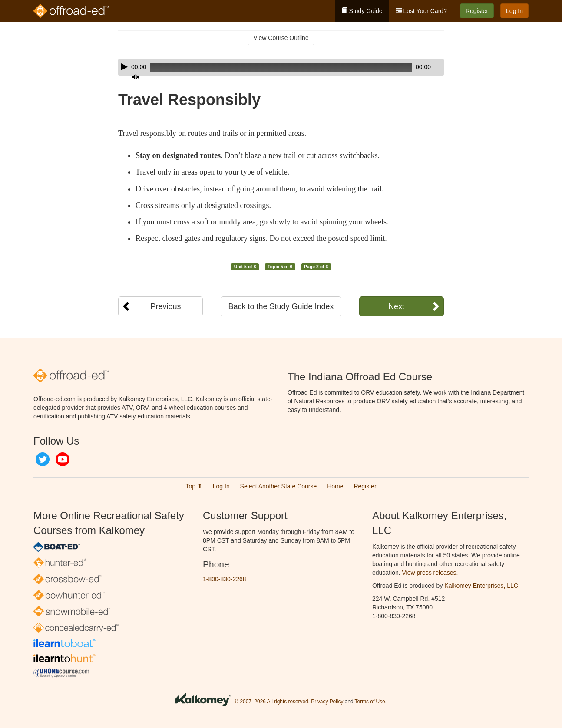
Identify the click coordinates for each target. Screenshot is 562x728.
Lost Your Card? (421, 11)
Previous (165, 306)
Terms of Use (370, 702)
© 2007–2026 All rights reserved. (272, 702)
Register (477, 11)
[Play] (124, 67)
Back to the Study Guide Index (281, 306)
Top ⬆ (194, 486)
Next (396, 306)
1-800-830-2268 (225, 579)
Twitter (43, 459)
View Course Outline (281, 38)
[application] (281, 67)
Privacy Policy (327, 702)
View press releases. (430, 573)
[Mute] (413, 67)
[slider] (269, 67)
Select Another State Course (279, 486)
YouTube (63, 459)
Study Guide (362, 11)
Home (335, 486)
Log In (514, 11)
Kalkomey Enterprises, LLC (481, 586)
